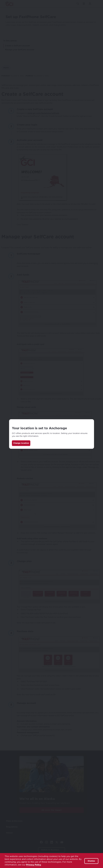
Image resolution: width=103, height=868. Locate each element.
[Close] (90, 423)
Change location (21, 443)
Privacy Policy (34, 865)
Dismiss (91, 861)
